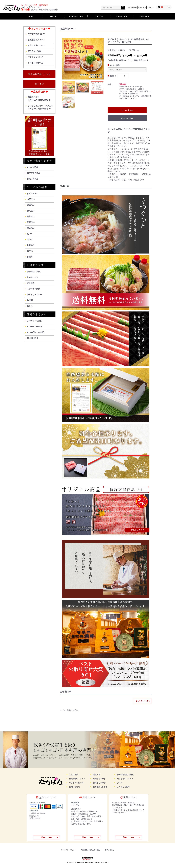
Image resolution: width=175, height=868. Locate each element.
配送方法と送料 (34, 51)
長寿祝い (31, 222)
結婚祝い (31, 205)
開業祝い (31, 217)
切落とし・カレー (34, 295)
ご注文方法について (36, 34)
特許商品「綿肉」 (34, 272)
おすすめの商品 (34, 173)
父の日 (30, 234)
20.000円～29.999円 (36, 332)
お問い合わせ (145, 16)
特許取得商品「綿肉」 (126, 775)
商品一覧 (53, 16)
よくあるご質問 (122, 16)
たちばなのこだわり (76, 16)
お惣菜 (30, 300)
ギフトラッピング (35, 57)
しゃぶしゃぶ (33, 277)
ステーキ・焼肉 (34, 289)
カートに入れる (127, 110)
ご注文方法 (99, 16)
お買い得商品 (33, 179)
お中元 (30, 251)
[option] (83, 59)
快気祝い (31, 211)
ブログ (120, 783)
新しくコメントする (143, 701)
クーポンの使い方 (35, 63)
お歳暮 (30, 257)
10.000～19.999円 (35, 327)
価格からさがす (99, 783)
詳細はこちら (46, 837)
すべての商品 (33, 167)
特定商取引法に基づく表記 (91, 850)
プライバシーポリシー (69, 850)
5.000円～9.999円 (34, 321)
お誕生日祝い (33, 194)
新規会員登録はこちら (39, 74)
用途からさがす (99, 779)
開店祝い (31, 228)
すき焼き (31, 283)
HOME (31, 16)
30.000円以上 (33, 338)
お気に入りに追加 (127, 118)
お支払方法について (36, 46)
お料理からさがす (100, 787)
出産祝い (31, 199)
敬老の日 (31, 245)
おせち (30, 306)
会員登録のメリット (36, 40)
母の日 (30, 240)
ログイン (39, 84)
